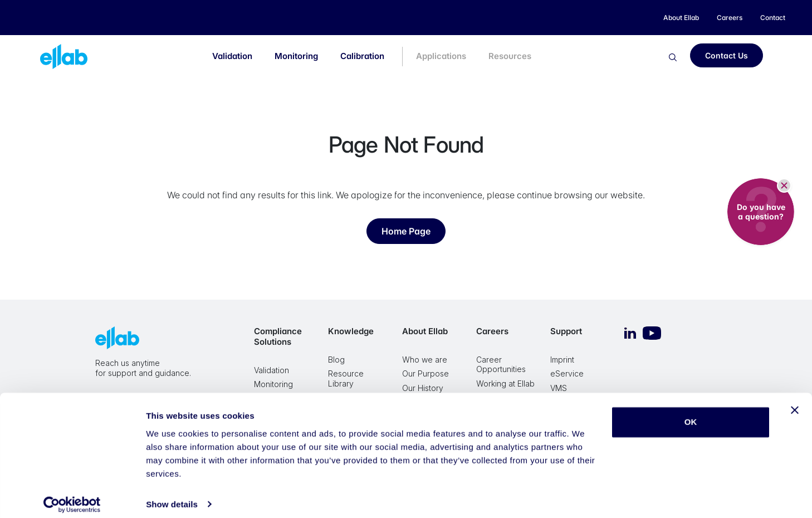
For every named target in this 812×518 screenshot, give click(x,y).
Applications (441, 56)
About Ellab (425, 331)
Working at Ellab (505, 383)
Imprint (562, 360)
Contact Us (727, 55)
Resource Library (346, 378)
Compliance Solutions (278, 336)
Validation (232, 56)
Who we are (425, 360)
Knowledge (351, 331)
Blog (336, 360)
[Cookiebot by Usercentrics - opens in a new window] (72, 496)
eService (567, 373)
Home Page (406, 231)
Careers (492, 331)
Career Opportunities (501, 365)
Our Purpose (425, 373)
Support (566, 331)
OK (691, 414)
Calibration (362, 56)
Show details (172, 496)
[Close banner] (795, 402)
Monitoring (296, 56)
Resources (510, 56)
